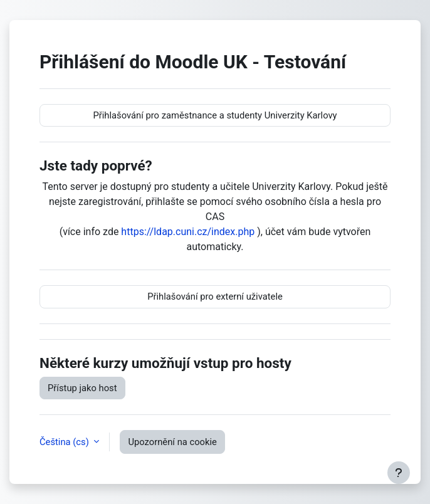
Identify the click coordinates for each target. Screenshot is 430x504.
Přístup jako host (82, 388)
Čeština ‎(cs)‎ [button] (65, 442)
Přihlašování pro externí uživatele (215, 297)
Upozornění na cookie (172, 442)
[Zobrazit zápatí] (399, 473)
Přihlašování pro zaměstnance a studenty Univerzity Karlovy (215, 115)
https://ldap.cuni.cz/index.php (188, 232)
